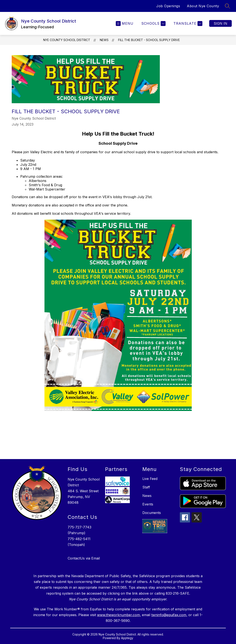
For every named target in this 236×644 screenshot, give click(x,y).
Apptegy (127, 638)
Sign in (220, 23)
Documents (152, 513)
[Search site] (227, 6)
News (104, 40)
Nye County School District (67, 40)
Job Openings (168, 6)
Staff (146, 487)
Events (148, 504)
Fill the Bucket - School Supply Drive (149, 40)
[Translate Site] (187, 24)
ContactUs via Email (84, 558)
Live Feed (150, 479)
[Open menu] (125, 24)
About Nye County (203, 6)
